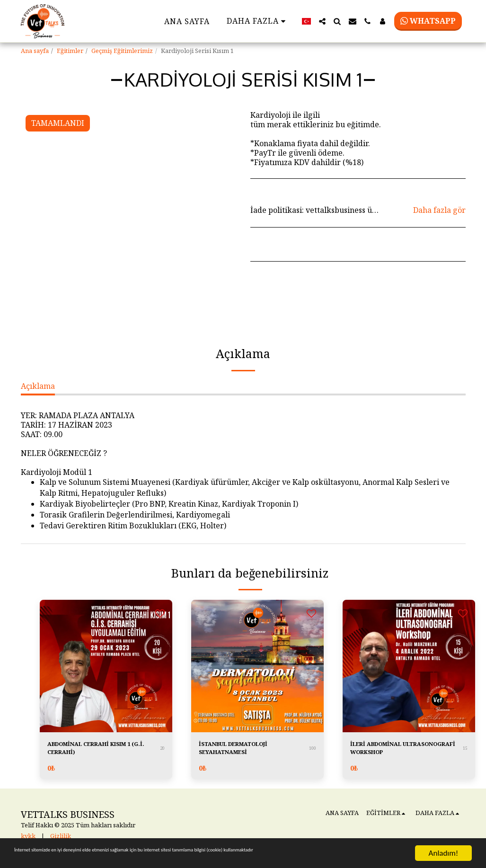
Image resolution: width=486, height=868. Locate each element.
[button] (322, 21)
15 (465, 751)
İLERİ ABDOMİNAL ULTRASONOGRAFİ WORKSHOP (387, 751)
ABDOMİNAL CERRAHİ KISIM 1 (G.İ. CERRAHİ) (103, 751)
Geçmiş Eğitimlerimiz (122, 51)
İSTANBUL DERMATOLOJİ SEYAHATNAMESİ (249, 751)
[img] (106, 666)
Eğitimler (70, 51)
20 (162, 751)
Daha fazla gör (439, 210)
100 (313, 751)
